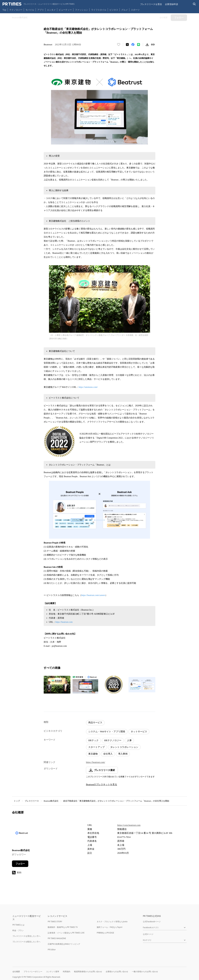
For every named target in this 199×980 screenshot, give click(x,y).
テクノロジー (16, 10)
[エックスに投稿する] (127, 45)
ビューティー (65, 10)
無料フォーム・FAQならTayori (110, 927)
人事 (129, 740)
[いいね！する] (119, 45)
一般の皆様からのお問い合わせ (145, 972)
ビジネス (114, 10)
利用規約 (67, 972)
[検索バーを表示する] (194, 4)
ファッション (81, 10)
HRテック (93, 740)
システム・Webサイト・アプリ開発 (107, 732)
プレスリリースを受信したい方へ (26, 936)
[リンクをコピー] (153, 45)
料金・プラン (18, 930)
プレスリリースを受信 (151, 4)
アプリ (41, 10)
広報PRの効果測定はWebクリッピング (64, 944)
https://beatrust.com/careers (93, 595)
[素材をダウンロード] (147, 45)
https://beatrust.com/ (96, 762)
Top (4, 10)
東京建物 (93, 754)
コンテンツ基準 (53, 972)
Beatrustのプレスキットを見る (102, 784)
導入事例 (123, 754)
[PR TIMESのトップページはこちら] (38, 4)
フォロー (20, 864)
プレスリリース (32, 801)
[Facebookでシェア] (133, 45)
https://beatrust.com (64, 622)
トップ (17, 801)
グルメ (125, 10)
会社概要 (16, 972)
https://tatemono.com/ (88, 387)
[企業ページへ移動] (22, 834)
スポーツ (135, 10)
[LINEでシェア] (139, 45)
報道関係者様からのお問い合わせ (88, 972)
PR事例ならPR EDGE (105, 933)
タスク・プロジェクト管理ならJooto (112, 922)
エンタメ (51, 10)
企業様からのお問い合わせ (117, 972)
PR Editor (52, 950)
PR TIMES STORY (55, 922)
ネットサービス (139, 732)
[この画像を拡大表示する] (57, 685)
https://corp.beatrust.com (129, 825)
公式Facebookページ (152, 922)
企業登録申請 (171, 4)
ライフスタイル (99, 10)
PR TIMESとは (18, 925)
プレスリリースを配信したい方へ (26, 942)
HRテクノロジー (113, 740)
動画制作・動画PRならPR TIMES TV (63, 927)
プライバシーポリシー (33, 972)
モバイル (30, 10)
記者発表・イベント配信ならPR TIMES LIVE (66, 933)
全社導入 (108, 754)
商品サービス (95, 723)
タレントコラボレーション (124, 747)
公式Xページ (148, 934)
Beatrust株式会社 (51, 801)
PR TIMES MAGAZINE (57, 938)
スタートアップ (96, 747)
